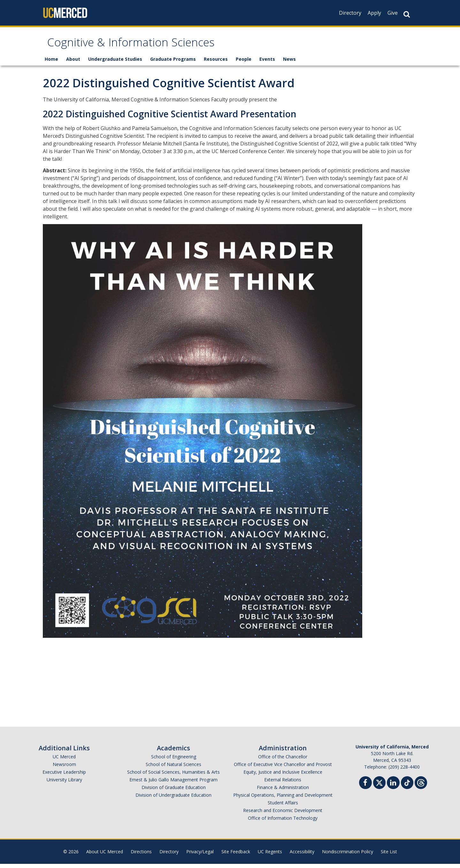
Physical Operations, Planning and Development (283, 799)
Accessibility (302, 856)
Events (267, 63)
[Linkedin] (393, 788)
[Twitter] (379, 786)
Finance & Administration (283, 791)
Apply (374, 13)
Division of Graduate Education (174, 791)
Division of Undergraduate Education (173, 799)
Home (51, 63)
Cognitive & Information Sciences (151, 46)
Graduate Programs (173, 63)
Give (393, 13)
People (244, 63)
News (289, 63)
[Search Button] (407, 14)
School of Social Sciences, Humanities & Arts (173, 776)
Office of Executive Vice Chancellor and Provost (283, 768)
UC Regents (270, 856)
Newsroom (64, 768)
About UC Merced (105, 856)
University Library (64, 784)
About (73, 63)
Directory (350, 13)
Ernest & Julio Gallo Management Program (173, 784)
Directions (141, 856)
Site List (389, 856)
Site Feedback (236, 856)
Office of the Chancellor (283, 761)
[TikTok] (407, 786)
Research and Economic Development (283, 814)
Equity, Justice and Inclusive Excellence (283, 776)
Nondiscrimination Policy (348, 856)
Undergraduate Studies (115, 63)
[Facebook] (365, 788)
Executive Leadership (64, 776)
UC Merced (64, 761)
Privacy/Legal (200, 856)
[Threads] (421, 786)
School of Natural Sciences (173, 768)
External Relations (283, 784)
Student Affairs (283, 807)
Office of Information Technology (283, 822)
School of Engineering (174, 761)
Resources (216, 63)
